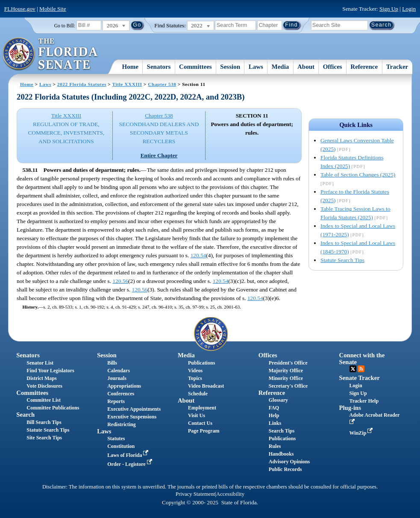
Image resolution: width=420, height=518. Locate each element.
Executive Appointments (134, 409)
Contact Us (200, 423)
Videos (195, 371)
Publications (201, 363)
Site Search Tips (44, 438)
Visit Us (197, 415)
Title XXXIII (127, 84)
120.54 (198, 255)
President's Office (288, 363)
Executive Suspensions (132, 417)
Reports (116, 401)
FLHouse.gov (20, 9)
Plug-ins (350, 408)
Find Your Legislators (50, 371)
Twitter (353, 369)
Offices (333, 67)
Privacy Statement (195, 494)
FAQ (274, 408)
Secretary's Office (288, 386)
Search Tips (282, 431)
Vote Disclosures (44, 386)
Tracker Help (364, 401)
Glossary (278, 400)
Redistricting (122, 424)
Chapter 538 (162, 84)
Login (409, 9)
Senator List (40, 363)
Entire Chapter (159, 155)
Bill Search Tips (44, 422)
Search (25, 415)
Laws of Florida (129, 455)
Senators (159, 67)
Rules (275, 446)
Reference (364, 67)
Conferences (121, 394)
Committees (195, 67)
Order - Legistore (131, 464)
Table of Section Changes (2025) (358, 175)
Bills (112, 363)
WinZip (362, 433)
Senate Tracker (360, 378)
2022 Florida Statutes (82, 84)
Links (275, 423)
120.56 (120, 281)
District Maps (41, 378)
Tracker (397, 67)
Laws (256, 67)
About (306, 67)
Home (130, 67)
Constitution (121, 446)
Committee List (44, 400)
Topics (195, 378)
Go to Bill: (65, 26)
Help (274, 415)
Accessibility (230, 494)
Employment (202, 408)
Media (280, 67)
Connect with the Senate (362, 358)
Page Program (204, 431)
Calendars (119, 371)
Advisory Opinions (289, 462)
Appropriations (124, 386)
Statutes (116, 439)
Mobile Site (53, 9)
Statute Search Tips (342, 260)
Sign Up (389, 9)
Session (230, 67)
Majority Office (286, 371)
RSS (361, 369)
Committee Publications (53, 408)
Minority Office (286, 378)
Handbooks (281, 454)
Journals (117, 378)
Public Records (285, 469)
